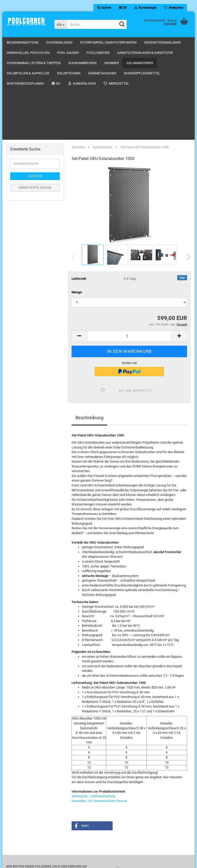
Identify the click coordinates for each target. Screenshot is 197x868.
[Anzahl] (129, 244)
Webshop (83, 861)
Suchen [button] (104, 8)
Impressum (121, 808)
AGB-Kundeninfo (125, 804)
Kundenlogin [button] (145, 8)
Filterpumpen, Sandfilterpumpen (108, 42)
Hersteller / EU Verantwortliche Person (99, 709)
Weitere (151, 42)
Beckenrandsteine (23, 42)
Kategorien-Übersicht (128, 818)
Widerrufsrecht (124, 822)
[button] (123, 8)
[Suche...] (61, 24)
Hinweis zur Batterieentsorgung (135, 827)
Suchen (35, 84)
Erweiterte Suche (35, 95)
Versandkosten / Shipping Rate (135, 794)
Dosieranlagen (59, 42)
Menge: (77, 200)
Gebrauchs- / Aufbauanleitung (93, 704)
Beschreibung (89, 325)
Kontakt (118, 813)
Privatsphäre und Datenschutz (134, 799)
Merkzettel (174, 8)
